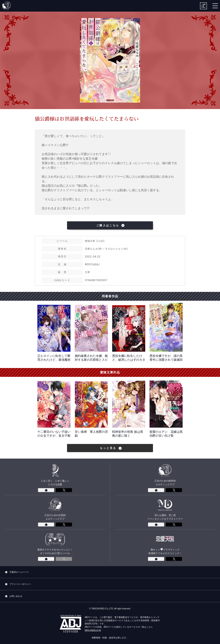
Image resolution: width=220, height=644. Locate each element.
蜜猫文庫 (6, 6)
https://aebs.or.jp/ (93, 630)
